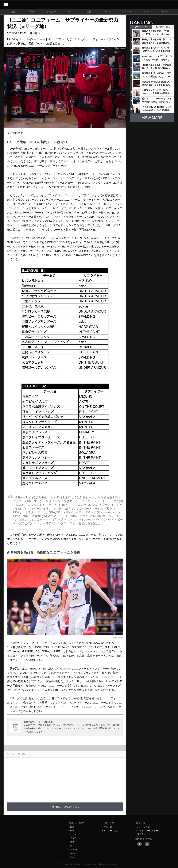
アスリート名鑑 (111, 831)
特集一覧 (108, 827)
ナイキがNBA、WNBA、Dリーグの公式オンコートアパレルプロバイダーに (38, 529)
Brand (165, 12)
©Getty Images (117, 637)
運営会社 (142, 834)
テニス (108, 12)
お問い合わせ (144, 827)
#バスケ (11, 754)
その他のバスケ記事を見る (65, 807)
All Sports (127, 12)
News (146, 12)
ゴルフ (70, 12)
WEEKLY (141, 27)
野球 (32, 12)
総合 (13, 12)
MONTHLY (163, 27)
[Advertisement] (65, 778)
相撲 (89, 12)
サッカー (51, 12)
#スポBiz (22, 754)
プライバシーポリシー (148, 831)
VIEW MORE (152, 118)
